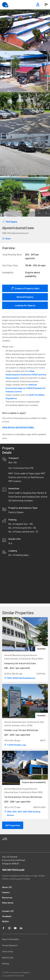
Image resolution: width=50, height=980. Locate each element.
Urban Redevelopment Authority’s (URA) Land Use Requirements (26, 374)
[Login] (38, 5)
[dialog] (6, 239)
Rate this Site (8, 958)
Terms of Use (8, 952)
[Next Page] (46, 213)
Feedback (7, 916)
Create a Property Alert (25, 288)
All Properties (13, 825)
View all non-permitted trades (18, 427)
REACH (5, 921)
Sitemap (6, 964)
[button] (46, 5)
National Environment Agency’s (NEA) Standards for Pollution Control (26, 388)
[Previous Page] (39, 213)
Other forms (8, 903)
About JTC (7, 887)
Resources (7, 897)
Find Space (10, 222)
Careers (6, 892)
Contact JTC (8, 911)
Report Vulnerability (10, 939)
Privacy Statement (10, 945)
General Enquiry (25, 297)
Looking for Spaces (25, 305)
